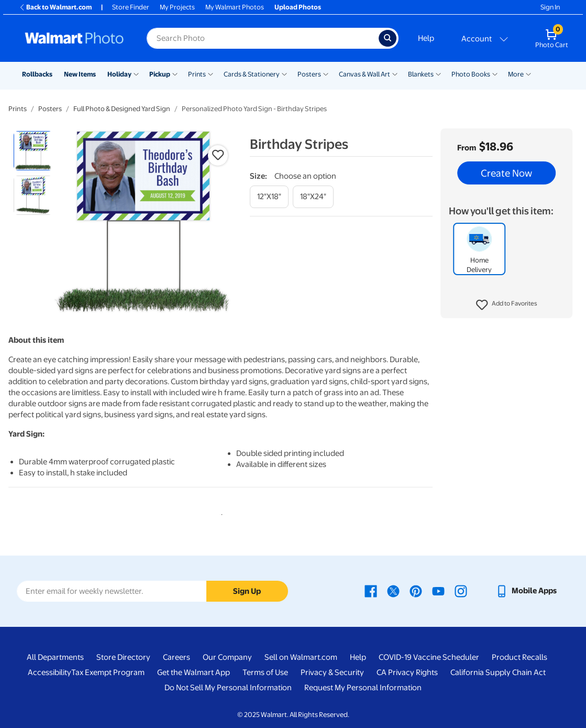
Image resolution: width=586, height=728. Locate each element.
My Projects (177, 7)
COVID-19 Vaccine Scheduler (429, 657)
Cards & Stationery (252, 74)
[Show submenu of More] (528, 73)
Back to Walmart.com (55, 7)
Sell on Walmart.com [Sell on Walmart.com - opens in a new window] (301, 657)
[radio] (33, 151)
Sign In (550, 7)
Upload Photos (298, 7)
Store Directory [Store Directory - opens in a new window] (123, 657)
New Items (80, 74)
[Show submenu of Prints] (211, 73)
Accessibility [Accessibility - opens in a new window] (49, 672)
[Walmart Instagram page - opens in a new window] (461, 591)
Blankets (421, 74)
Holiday (119, 74)
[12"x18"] (269, 197)
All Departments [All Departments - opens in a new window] (55, 657)
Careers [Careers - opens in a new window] (176, 657)
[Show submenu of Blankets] (438, 73)
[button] (507, 305)
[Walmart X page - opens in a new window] (393, 591)
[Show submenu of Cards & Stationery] (284, 73)
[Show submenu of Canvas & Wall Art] (395, 73)
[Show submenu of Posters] (326, 73)
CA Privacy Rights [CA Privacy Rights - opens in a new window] (407, 672)
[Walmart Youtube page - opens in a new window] (438, 591)
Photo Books (471, 74)
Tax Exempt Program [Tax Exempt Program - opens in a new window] (108, 672)
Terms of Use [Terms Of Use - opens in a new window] (265, 672)
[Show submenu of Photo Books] (495, 73)
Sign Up (247, 591)
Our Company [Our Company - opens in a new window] (227, 657)
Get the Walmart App (194, 672)
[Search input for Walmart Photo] (263, 38)
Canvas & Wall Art (364, 74)
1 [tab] (220, 513)
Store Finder (131, 7)
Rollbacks (37, 74)
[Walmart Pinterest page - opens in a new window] (416, 591)
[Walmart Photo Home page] (74, 38)
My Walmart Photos (235, 7)
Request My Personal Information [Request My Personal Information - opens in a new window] (363, 688)
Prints (197, 74)
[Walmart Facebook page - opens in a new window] (371, 591)
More (516, 74)
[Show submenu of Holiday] (136, 73)
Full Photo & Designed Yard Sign (122, 109)
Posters (309, 74)
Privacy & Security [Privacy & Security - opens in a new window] (332, 672)
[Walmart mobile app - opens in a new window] (526, 591)
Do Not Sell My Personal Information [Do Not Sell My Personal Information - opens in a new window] (228, 688)
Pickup (160, 74)
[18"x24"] (313, 197)
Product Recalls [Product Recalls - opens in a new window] (519, 657)
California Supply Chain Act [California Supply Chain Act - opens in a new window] (498, 672)
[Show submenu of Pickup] (175, 73)
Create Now (506, 173)
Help (426, 38)
